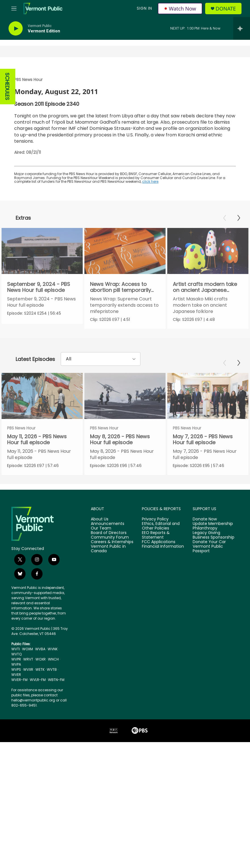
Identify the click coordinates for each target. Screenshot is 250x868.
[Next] (239, 218)
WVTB (52, 703)
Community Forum (110, 570)
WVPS (16, 703)
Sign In (144, 8)
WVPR (16, 692)
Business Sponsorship (214, 570)
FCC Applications (159, 575)
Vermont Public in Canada (108, 582)
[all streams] (242, 28)
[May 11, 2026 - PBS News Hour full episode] (42, 413)
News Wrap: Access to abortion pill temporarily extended (122, 290)
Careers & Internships (112, 575)
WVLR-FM (38, 713)
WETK (40, 703)
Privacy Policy (155, 553)
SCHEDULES (7, 87)
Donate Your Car (209, 575)
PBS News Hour (28, 80)
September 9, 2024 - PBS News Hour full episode (39, 287)
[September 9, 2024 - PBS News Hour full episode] (42, 251)
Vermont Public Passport (208, 582)
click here (150, 181)
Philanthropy (205, 562)
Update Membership (213, 557)
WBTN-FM (56, 713)
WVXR (28, 703)
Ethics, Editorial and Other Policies (161, 559)
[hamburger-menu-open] (14, 9)
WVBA (40, 682)
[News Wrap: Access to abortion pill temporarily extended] (126, 251)
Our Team (101, 562)
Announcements (108, 557)
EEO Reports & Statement (156, 568)
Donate (226, 9)
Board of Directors (109, 566)
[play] (16, 29)
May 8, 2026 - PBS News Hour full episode (131, 456)
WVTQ (16, 687)
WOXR (41, 692)
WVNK (53, 682)
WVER (16, 708)
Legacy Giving (206, 566)
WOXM (28, 682)
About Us (100, 553)
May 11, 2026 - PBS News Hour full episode (37, 456)
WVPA (16, 698)
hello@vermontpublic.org (33, 733)
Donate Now (205, 553)
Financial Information (163, 580)
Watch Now (180, 9)
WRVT (28, 692)
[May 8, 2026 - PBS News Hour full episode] (136, 413)
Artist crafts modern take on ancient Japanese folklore (207, 290)
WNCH (53, 692)
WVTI (16, 682)
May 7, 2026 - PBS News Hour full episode (214, 456)
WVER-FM (19, 713)
